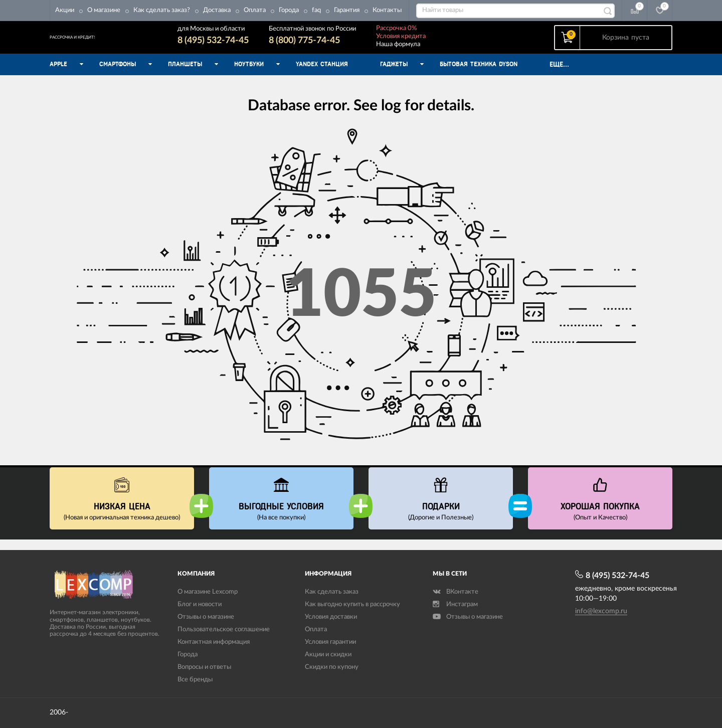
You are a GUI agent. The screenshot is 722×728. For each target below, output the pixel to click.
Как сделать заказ (332, 592)
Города (289, 10)
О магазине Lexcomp (208, 592)
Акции (65, 10)
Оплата (255, 10)
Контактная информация (214, 642)
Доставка (217, 10)
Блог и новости (200, 604)
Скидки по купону (332, 667)
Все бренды (195, 680)
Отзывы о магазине (206, 617)
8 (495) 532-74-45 (251, 46)
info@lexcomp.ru (601, 611)
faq (316, 10)
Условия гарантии (330, 642)
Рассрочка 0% (434, 33)
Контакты (387, 10)
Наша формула (436, 49)
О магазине (104, 10)
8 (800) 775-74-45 (342, 46)
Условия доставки (331, 617)
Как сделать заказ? (162, 10)
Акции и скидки (328, 655)
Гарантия (347, 10)
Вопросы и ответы (204, 667)
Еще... (559, 75)
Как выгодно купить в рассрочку (352, 604)
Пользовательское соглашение (224, 629)
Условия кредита (438, 41)
